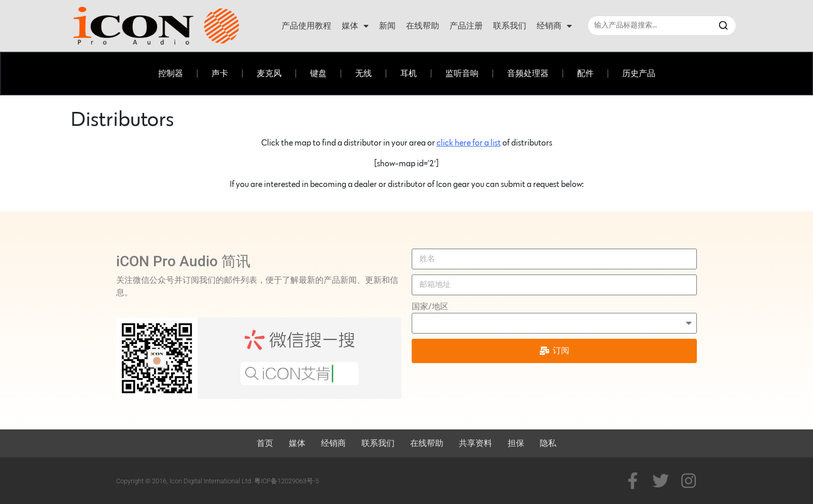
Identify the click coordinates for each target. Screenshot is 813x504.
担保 (516, 443)
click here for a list (469, 143)
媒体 (355, 26)
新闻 (387, 26)
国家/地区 (430, 306)
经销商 (554, 26)
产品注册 (466, 26)
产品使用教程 (306, 26)
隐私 (548, 443)
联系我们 (510, 26)
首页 (265, 443)
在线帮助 (423, 26)
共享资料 (475, 443)
